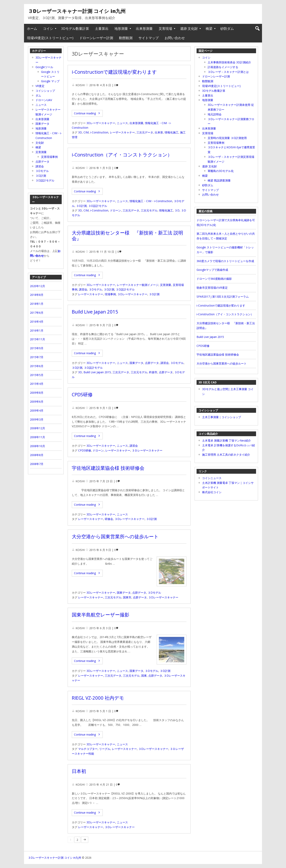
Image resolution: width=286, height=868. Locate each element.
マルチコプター (88, 749)
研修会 (109, 519)
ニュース (122, 123)
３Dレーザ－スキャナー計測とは (228, 72)
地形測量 (121, 28)
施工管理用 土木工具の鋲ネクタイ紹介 (226, 455)
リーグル (105, 749)
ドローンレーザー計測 (96, 38)
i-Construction (99, 132)
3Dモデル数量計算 (75, 28)
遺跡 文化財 (189, 28)
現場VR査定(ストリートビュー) (50, 38)
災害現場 (165, 28)
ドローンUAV (44, 100)
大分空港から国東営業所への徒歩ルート (115, 536)
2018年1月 (37, 304)
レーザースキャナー (122, 132)
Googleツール (44, 67)
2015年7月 (37, 357)
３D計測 (81, 206)
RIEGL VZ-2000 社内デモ (98, 698)
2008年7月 (37, 464)
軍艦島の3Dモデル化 (221, 171)
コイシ (48, 28)
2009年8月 (37, 393)
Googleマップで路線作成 (212, 270)
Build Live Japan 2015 (95, 312)
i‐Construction (99, 210)
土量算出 (102, 28)
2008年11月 (37, 437)
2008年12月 (37, 428)
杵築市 (153, 372)
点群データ (152, 363)
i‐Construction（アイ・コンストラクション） (122, 155)
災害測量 (166, 285)
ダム (38, 95)
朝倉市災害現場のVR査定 (212, 288)
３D (177, 210)
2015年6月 (37, 366)
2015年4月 (37, 384)
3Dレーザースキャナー (101, 123)
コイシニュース (212, 478)
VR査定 (40, 86)
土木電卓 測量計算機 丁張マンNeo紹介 (226, 440)
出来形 (159, 132)
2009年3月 (37, 419)
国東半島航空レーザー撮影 (101, 615)
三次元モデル (149, 210)
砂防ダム (227, 28)
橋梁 (209, 28)
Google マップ (50, 81)
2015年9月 (37, 348)
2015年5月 (37, 375)
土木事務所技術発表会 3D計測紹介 (229, 62)
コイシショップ (45, 91)
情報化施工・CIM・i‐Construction (151, 201)
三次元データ (145, 132)
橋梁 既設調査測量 (219, 180)
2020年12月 (37, 286)
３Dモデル (95, 289)
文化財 (40, 143)
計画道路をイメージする (223, 67)
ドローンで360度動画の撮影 (214, 279)
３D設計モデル (98, 206)
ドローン (115, 210)
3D (80, 132)
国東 (144, 676)
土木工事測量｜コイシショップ (222, 417)
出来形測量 (144, 28)
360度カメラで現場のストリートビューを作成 (225, 261)
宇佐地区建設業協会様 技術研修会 (108, 468)
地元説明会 (215, 114)
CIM (86, 132)
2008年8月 (37, 455)
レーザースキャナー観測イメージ (138, 285)
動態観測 (126, 38)
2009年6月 (37, 402)
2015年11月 (37, 339)
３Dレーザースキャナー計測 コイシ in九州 (77, 11)
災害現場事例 (216, 143)
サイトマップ (149, 38)
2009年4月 (37, 410)
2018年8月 (37, 295)
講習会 (83, 289)
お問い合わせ (175, 38)
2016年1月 (37, 330)
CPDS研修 (82, 394)
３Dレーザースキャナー (132, 294)
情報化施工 (172, 132)
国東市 (127, 597)
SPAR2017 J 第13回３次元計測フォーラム (223, 297)
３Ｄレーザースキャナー (147, 450)
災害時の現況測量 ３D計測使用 (227, 138)
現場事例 (110, 294)
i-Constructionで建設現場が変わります (114, 72)
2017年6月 (37, 313)
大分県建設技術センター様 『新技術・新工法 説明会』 (127, 236)
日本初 (79, 771)
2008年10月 (37, 446)
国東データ (136, 363)
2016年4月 (37, 322)
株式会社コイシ (212, 492)
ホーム (32, 28)
